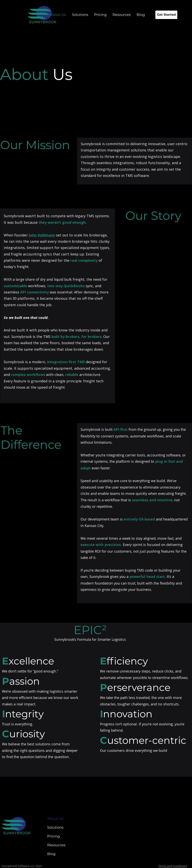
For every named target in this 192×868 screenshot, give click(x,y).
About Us (55, 819)
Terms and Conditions (173, 866)
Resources (56, 845)
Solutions (55, 827)
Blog (51, 854)
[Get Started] (166, 15)
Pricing (53, 836)
